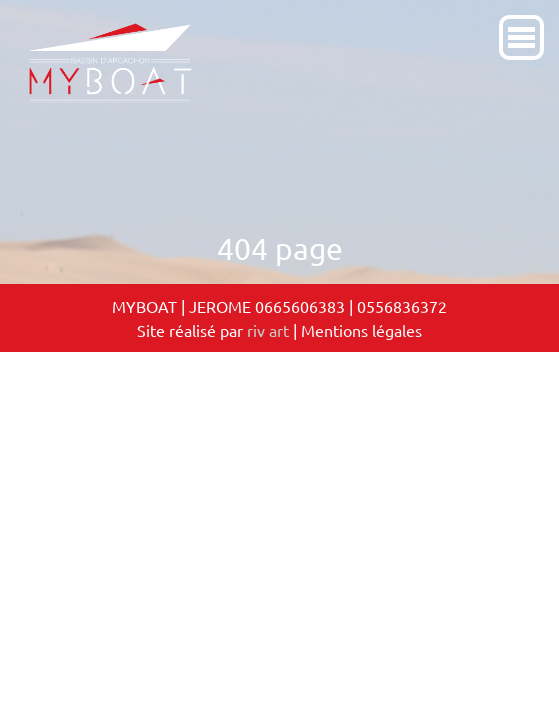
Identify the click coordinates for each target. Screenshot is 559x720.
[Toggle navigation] (547, 4)
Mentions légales (361, 330)
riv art (268, 330)
